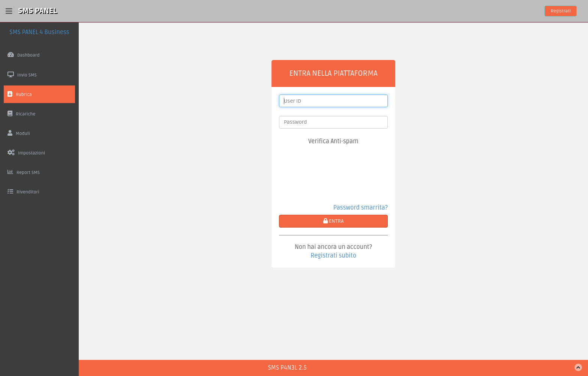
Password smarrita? (361, 208)
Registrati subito (333, 256)
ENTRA (334, 221)
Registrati (561, 11)
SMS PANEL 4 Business (39, 32)
